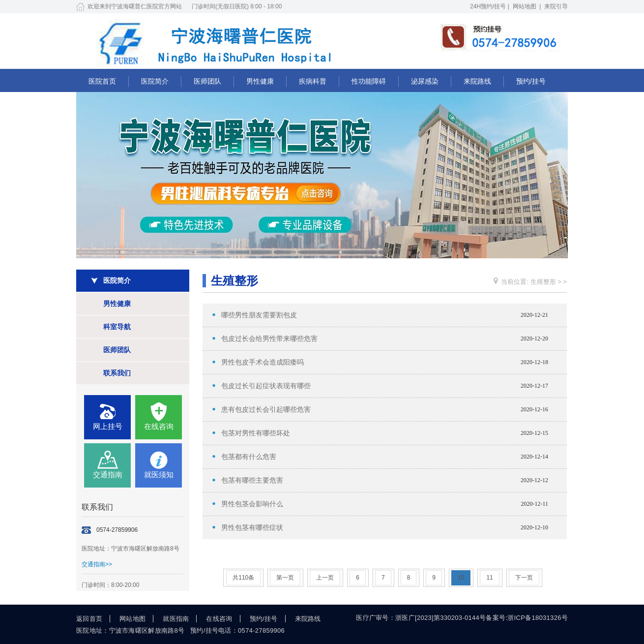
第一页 (285, 578)
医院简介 (155, 81)
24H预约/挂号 (488, 6)
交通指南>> (97, 564)
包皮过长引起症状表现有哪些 (266, 386)
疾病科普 (313, 81)
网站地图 (525, 6)
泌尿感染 (425, 81)
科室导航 (117, 327)
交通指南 (108, 475)
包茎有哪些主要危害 (252, 480)
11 (489, 578)
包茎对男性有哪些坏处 (256, 433)
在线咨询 (159, 426)
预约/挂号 (531, 81)
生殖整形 (543, 282)
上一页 (325, 578)
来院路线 (477, 81)
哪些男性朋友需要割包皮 (259, 315)
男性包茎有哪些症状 (252, 528)
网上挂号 (108, 426)
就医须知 (159, 475)
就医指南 (176, 619)
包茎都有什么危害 (249, 457)
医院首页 (102, 81)
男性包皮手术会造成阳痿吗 (263, 362)
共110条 (243, 578)
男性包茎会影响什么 (252, 504)
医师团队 (207, 81)
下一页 (524, 578)
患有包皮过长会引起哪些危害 (266, 410)
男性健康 (260, 81)
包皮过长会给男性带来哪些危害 (269, 339)
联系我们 (117, 373)
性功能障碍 (369, 81)
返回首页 (89, 619)
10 (461, 578)
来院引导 (556, 6)
